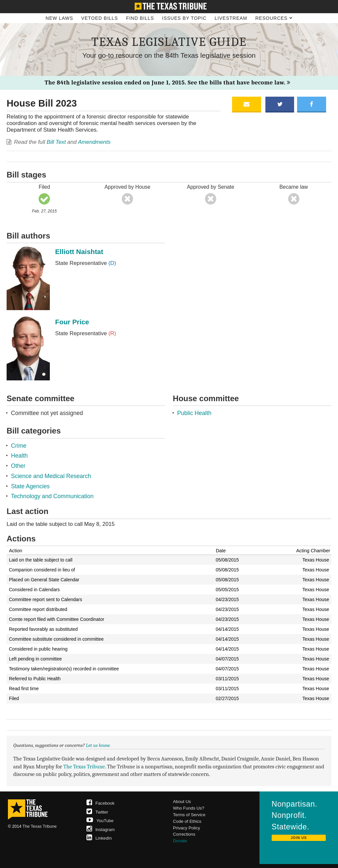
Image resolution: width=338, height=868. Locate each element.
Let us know (98, 745)
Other (18, 466)
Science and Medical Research (51, 476)
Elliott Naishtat (79, 252)
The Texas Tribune (84, 767)
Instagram (101, 830)
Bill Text (56, 142)
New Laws (59, 18)
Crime (19, 446)
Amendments (94, 142)
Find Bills (140, 18)
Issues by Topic (184, 18)
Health (19, 456)
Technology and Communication (52, 496)
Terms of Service (189, 815)
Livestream (231, 18)
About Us (182, 802)
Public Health (194, 413)
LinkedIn (99, 838)
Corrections (184, 834)
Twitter (97, 812)
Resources (274, 18)
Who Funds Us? (189, 808)
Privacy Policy (186, 828)
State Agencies (30, 486)
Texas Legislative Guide (169, 42)
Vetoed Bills (100, 18)
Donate (180, 841)
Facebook (101, 803)
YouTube (100, 821)
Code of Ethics (187, 821)
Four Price (72, 322)
